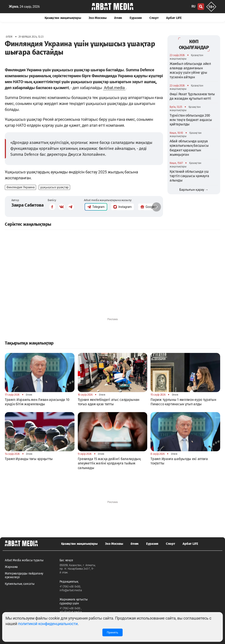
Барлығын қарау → (194, 190)
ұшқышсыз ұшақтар (54, 187)
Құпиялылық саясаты (20, 584)
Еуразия (136, 18)
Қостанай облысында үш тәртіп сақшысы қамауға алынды (189, 176)
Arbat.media (114, 88)
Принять (112, 632)
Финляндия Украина (20, 187)
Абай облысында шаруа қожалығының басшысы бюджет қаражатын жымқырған (189, 148)
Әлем (118, 18)
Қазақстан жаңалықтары (63, 18)
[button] (156, 207)
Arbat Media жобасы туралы (24, 560)
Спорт (154, 18)
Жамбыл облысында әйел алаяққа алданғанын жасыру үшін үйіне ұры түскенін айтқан (190, 70)
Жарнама (11, 567)
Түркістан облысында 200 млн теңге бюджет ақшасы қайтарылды (191, 120)
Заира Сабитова (28, 205)
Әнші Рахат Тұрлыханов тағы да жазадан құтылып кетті (192, 96)
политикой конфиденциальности (48, 624)
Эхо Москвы (97, 18)
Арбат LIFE (174, 18)
